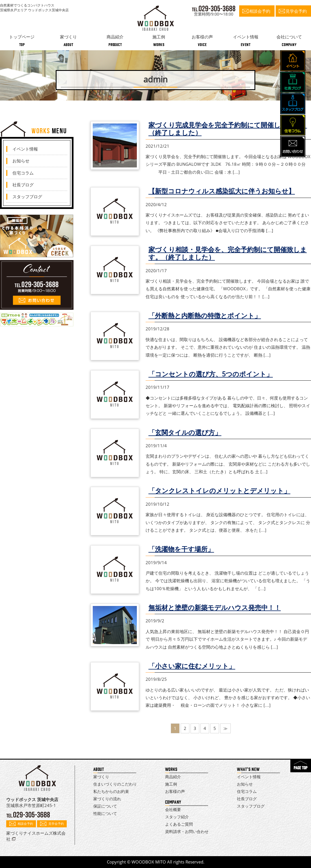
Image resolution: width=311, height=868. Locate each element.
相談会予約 (260, 11)
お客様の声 (175, 791)
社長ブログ (23, 185)
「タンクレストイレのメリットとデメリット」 (219, 491)
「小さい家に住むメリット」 (192, 666)
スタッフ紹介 (177, 817)
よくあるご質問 (179, 824)
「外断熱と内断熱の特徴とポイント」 (205, 316)
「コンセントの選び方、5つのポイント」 (211, 374)
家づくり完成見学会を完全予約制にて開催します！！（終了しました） (228, 129)
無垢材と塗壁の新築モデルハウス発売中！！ (215, 608)
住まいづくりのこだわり (115, 784)
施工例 (171, 784)
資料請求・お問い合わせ (187, 831)
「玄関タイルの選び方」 (185, 432)
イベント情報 (25, 149)
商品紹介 (173, 777)
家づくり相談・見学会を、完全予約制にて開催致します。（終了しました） (228, 253)
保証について (105, 806)
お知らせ (21, 161)
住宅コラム (23, 173)
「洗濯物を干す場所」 (181, 549)
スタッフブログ (27, 197)
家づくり (101, 777)
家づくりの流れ (107, 799)
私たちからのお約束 (111, 791)
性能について (105, 813)
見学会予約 (296, 11)
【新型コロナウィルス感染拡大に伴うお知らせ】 (222, 191)
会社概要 (173, 809)
